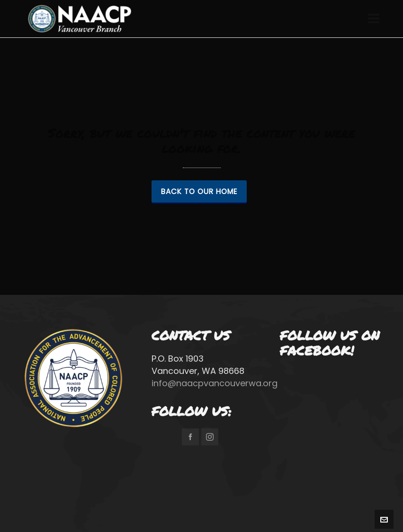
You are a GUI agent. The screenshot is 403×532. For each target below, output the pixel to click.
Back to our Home (199, 191)
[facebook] (190, 437)
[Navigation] (374, 19)
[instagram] (210, 437)
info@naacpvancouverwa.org (215, 383)
